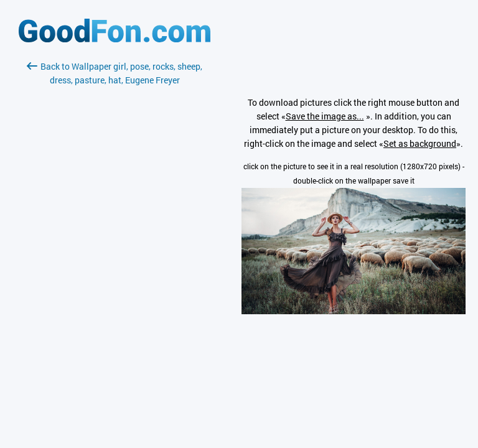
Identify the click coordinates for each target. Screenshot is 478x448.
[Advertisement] (115, 235)
